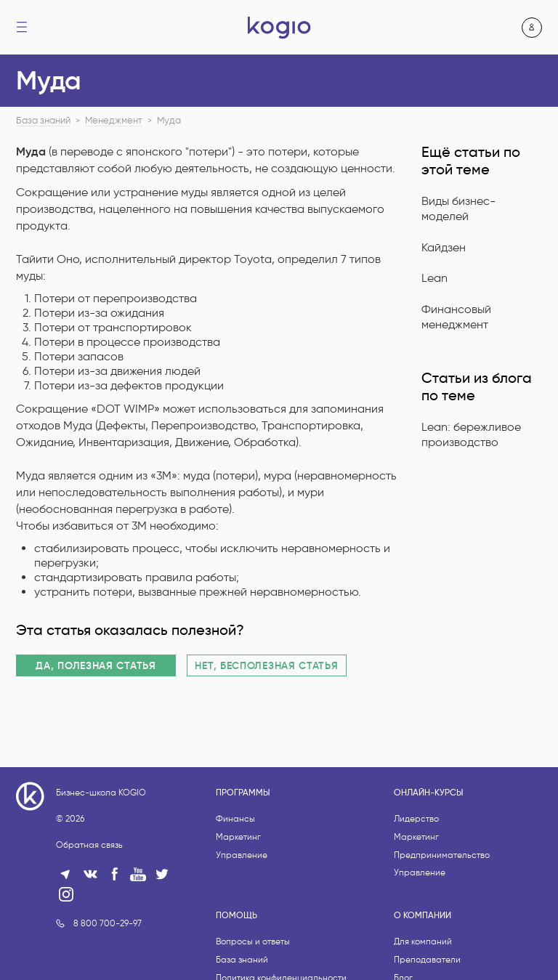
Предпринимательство (442, 855)
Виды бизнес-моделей (458, 208)
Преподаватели (427, 959)
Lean (434, 278)
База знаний (43, 121)
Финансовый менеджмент (456, 317)
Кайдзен (444, 247)
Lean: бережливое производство (471, 434)
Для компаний (423, 941)
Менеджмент (114, 121)
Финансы (235, 818)
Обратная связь (89, 845)
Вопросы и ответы (253, 941)
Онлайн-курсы (429, 792)
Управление (242, 855)
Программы (243, 792)
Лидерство (416, 818)
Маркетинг (238, 837)
